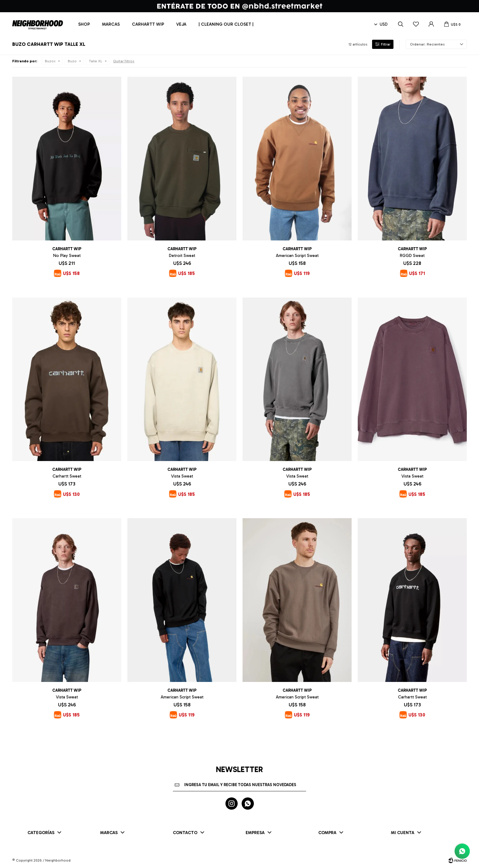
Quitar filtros (124, 61)
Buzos (50, 61)
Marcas (111, 24)
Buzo (72, 61)
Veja (181, 24)
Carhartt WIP (148, 24)
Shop (84, 24)
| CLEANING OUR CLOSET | (226, 24)
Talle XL (96, 61)
